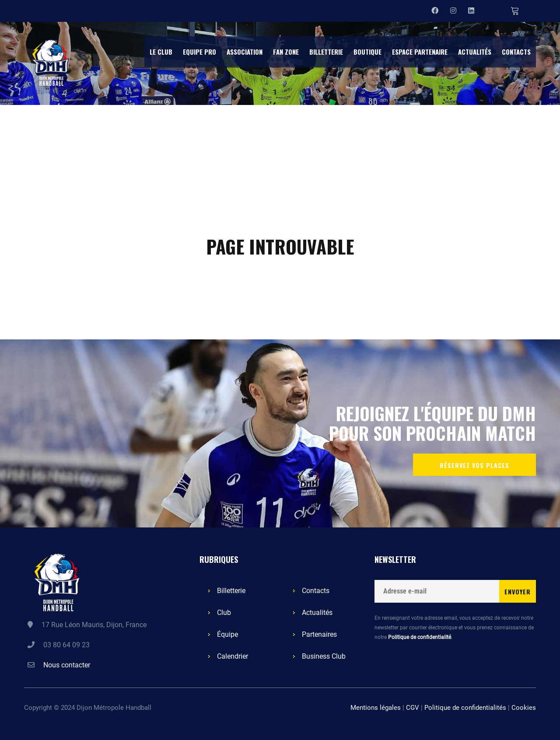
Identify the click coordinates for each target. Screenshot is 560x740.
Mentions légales (376, 708)
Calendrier (233, 656)
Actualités (317, 613)
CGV (413, 708)
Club (224, 613)
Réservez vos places (474, 465)
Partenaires (319, 634)
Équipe (227, 634)
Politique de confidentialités (465, 708)
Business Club (324, 656)
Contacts (316, 591)
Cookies (524, 708)
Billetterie (231, 591)
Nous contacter (67, 665)
